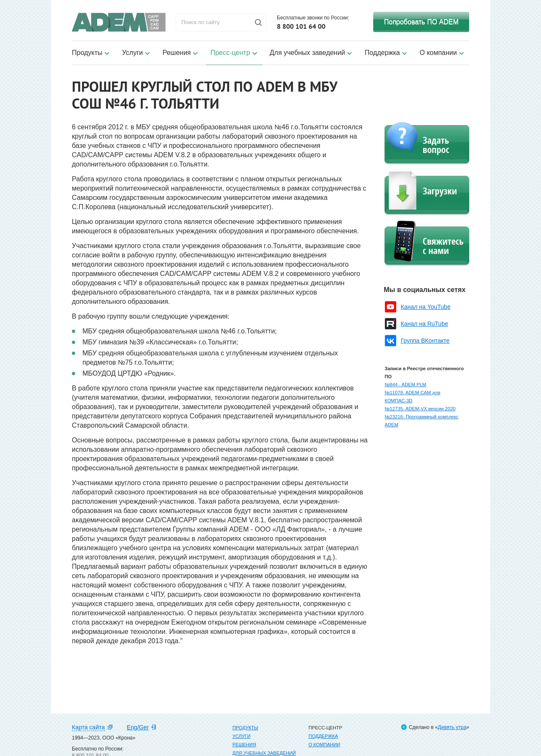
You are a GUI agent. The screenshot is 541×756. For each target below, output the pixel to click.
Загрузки (427, 193)
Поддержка (382, 53)
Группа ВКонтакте (425, 341)
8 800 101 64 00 (301, 26)
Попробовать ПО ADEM (421, 22)
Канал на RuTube (424, 324)
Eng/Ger (138, 727)
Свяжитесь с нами (427, 243)
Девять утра (452, 727)
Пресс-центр (230, 53)
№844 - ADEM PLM (405, 385)
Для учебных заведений (307, 53)
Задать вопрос (427, 143)
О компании (438, 53)
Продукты (87, 53)
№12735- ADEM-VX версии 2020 (420, 409)
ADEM (119, 22)
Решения (176, 53)
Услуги (133, 53)
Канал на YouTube (426, 307)
